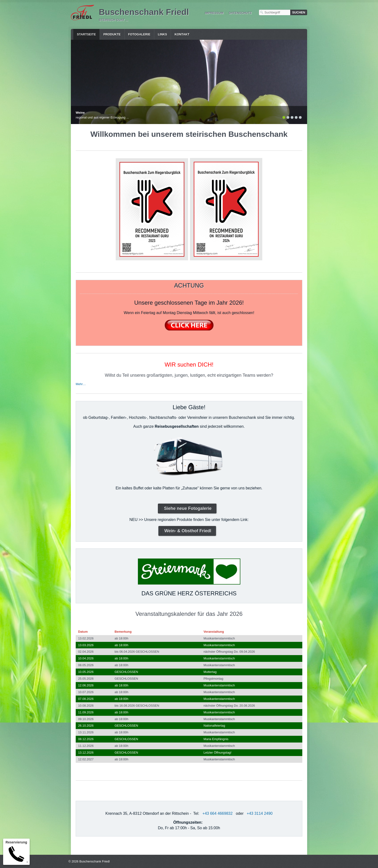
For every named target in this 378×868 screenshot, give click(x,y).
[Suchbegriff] (275, 12)
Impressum (214, 13)
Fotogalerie (139, 34)
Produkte (112, 34)
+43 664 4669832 (218, 813)
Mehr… (81, 384)
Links (162, 34)
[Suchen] (299, 12)
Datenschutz (240, 13)
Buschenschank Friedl (144, 12)
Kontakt (182, 34)
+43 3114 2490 (260, 813)
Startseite (86, 34)
